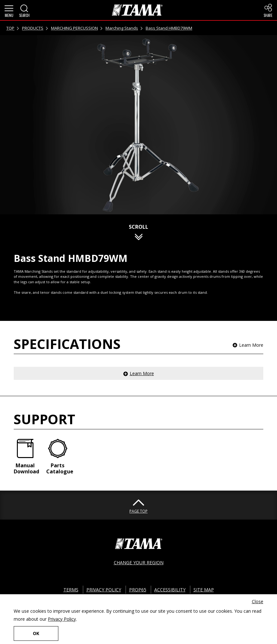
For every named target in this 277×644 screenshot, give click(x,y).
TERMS (71, 590)
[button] (9, 10)
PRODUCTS (33, 28)
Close (258, 601)
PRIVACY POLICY (104, 590)
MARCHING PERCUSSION (74, 28)
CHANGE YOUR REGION (139, 563)
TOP (10, 28)
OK (36, 633)
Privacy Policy (62, 619)
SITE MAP (204, 590)
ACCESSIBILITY (170, 590)
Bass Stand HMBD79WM (169, 28)
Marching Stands (122, 28)
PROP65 (138, 590)
